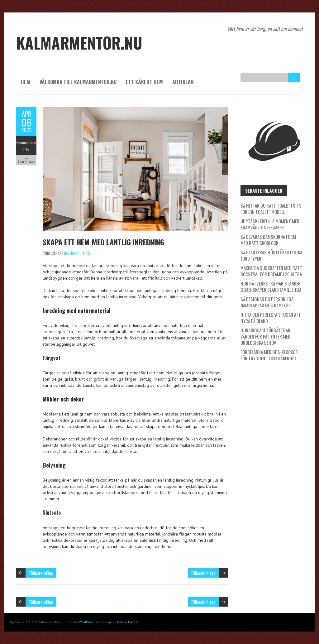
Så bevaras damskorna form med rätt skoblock (268, 240)
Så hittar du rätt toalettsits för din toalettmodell (271, 209)
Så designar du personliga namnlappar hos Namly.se (267, 302)
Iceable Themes (128, 622)
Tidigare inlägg (41, 573)
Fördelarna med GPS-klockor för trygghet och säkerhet (269, 355)
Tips (86, 253)
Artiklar (183, 82)
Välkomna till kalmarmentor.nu (78, 82)
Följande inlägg (203, 573)
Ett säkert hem (144, 82)
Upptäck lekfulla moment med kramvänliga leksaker (270, 224)
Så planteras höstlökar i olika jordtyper (271, 255)
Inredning (72, 253)
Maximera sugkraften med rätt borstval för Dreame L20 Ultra (271, 271)
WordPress (86, 622)
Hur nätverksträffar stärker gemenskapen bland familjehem (271, 286)
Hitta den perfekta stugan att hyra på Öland (271, 318)
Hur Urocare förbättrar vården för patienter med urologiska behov (265, 336)
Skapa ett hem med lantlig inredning (103, 242)
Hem (26, 82)
